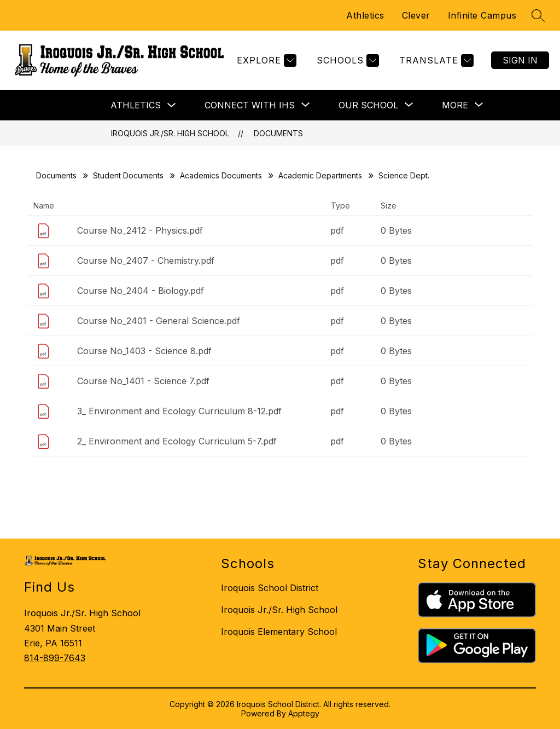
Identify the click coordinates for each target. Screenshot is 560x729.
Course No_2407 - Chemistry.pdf (146, 261)
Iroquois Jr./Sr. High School (170, 133)
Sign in (520, 60)
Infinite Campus (482, 15)
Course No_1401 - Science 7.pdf (143, 381)
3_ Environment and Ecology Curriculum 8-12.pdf (179, 411)
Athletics (365, 15)
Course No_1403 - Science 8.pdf (144, 351)
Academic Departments (320, 175)
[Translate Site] (435, 60)
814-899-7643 (55, 658)
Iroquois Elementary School (279, 632)
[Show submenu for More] (455, 105)
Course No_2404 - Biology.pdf (141, 291)
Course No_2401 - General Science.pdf (159, 321)
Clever (416, 15)
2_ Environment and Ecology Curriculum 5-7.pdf (177, 441)
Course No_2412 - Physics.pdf (140, 230)
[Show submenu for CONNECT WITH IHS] (250, 105)
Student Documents (128, 175)
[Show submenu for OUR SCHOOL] (368, 105)
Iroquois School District (270, 588)
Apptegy (304, 713)
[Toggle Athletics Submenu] (172, 105)
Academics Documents (221, 175)
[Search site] (538, 15)
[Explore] (265, 60)
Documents (278, 133)
